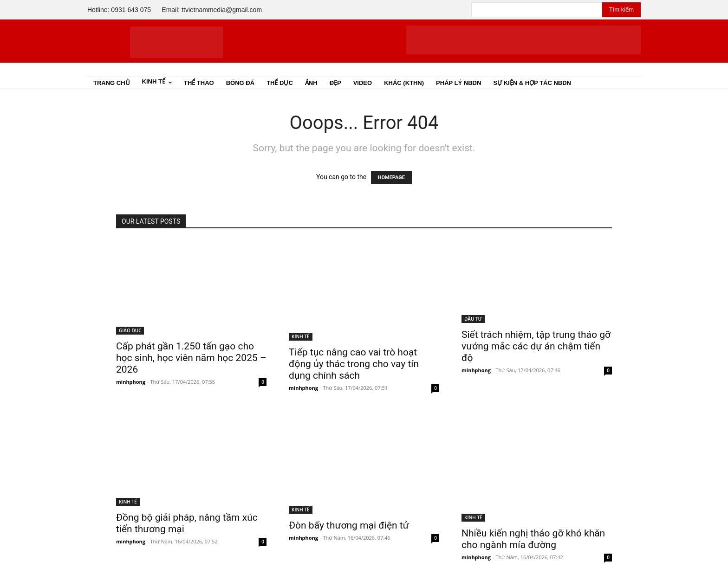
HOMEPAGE (391, 178)
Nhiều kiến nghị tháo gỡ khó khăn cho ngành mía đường (533, 539)
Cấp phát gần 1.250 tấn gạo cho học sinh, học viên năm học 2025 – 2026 (191, 358)
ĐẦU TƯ (473, 319)
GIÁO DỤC (130, 330)
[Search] (621, 10)
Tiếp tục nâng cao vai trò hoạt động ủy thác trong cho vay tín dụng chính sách (354, 364)
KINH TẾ (301, 336)
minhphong (131, 382)
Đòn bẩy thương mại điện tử (349, 525)
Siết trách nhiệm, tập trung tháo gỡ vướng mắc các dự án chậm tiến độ (536, 346)
